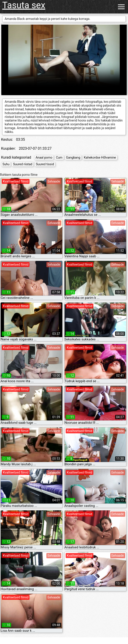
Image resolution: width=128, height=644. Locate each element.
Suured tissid (45, 164)
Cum (59, 157)
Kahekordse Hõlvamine (100, 157)
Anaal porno (44, 157)
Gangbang (73, 157)
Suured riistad (23, 164)
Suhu (6, 164)
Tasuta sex (24, 5)
